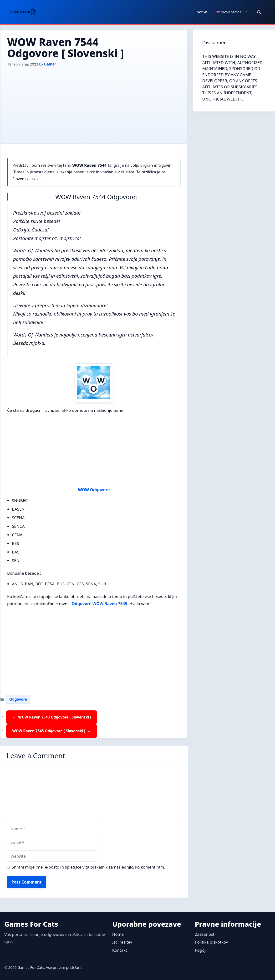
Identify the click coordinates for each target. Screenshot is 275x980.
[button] (259, 12)
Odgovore (18, 699)
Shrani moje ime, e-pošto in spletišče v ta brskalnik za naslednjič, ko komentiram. (89, 867)
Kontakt (120, 950)
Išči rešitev (122, 942)
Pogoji (201, 950)
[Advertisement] (94, 103)
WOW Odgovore (94, 490)
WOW (202, 12)
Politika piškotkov (211, 942)
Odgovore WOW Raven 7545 (99, 604)
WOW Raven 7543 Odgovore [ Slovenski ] (55, 717)
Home (118, 934)
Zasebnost (205, 934)
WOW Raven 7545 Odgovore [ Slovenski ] (49, 731)
